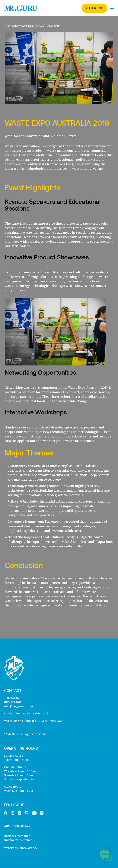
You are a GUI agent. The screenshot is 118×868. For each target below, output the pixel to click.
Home (9, 26)
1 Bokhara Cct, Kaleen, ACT (31, 713)
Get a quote (94, 8)
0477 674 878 (13, 702)
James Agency (28, 848)
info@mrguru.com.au (19, 706)
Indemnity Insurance (18, 840)
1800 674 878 (13, 698)
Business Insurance (17, 836)
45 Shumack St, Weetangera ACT (41, 721)
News (17, 26)
